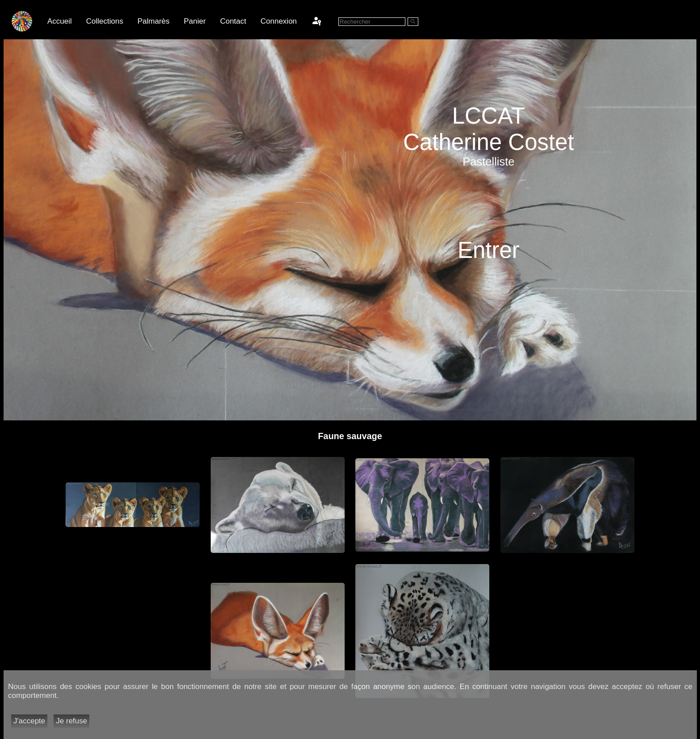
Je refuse (71, 721)
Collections (105, 21)
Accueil (60, 21)
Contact (233, 21)
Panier (195, 21)
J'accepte (29, 721)
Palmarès (154, 21)
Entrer (489, 250)
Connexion (279, 21)
